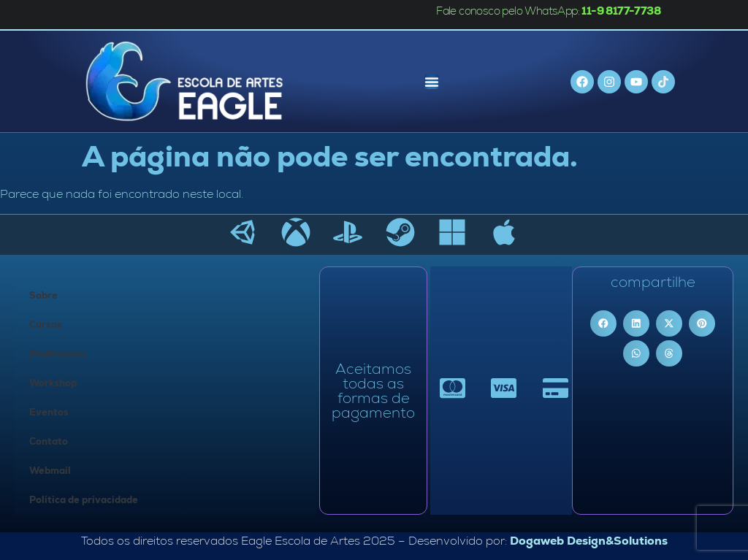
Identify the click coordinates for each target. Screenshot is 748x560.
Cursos (46, 325)
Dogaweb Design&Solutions (589, 541)
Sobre (43, 295)
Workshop (53, 383)
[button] (603, 323)
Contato (49, 441)
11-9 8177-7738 (621, 11)
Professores (58, 354)
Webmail (50, 471)
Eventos (49, 412)
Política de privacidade (84, 500)
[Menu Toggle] (432, 82)
